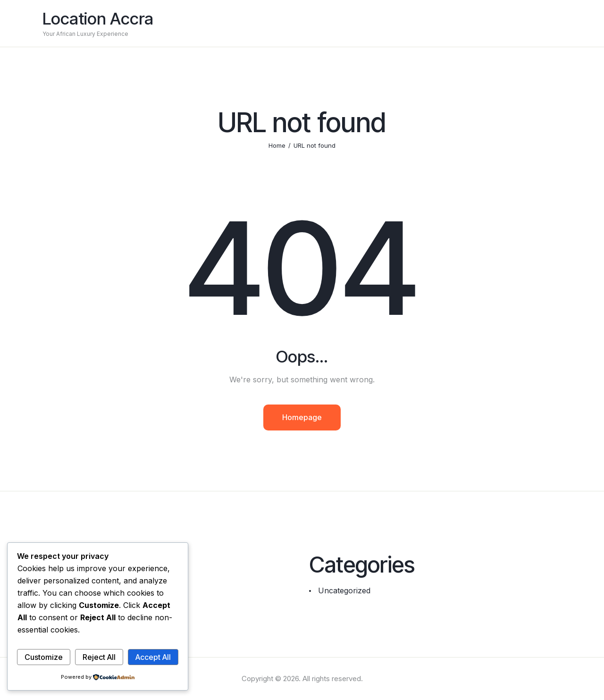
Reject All (99, 657)
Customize (44, 657)
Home (277, 145)
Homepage (302, 417)
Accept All (153, 657)
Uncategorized (344, 590)
